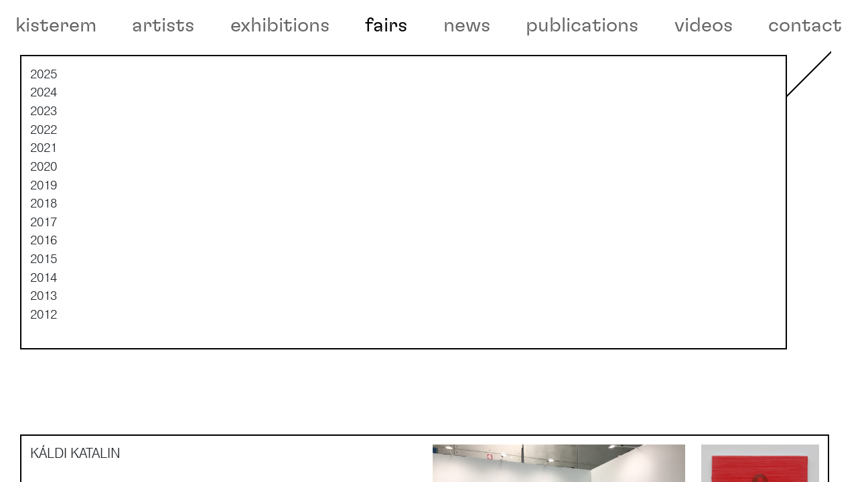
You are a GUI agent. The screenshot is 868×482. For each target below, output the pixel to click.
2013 (44, 336)
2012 (44, 354)
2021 (44, 188)
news (467, 25)
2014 (44, 317)
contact (805, 25)
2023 (44, 151)
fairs (386, 25)
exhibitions (280, 25)
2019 (44, 225)
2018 (44, 244)
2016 (44, 280)
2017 (44, 262)
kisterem (56, 25)
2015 (44, 299)
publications (582, 25)
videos (704, 25)
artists (163, 25)
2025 (44, 114)
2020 (44, 207)
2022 (44, 169)
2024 (44, 133)
